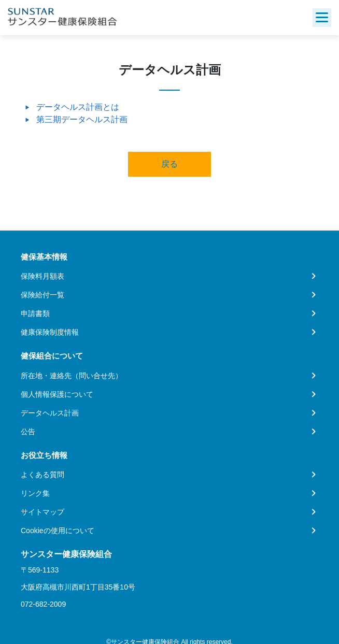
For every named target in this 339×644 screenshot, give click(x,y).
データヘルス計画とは (78, 107)
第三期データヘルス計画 (82, 119)
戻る (169, 164)
